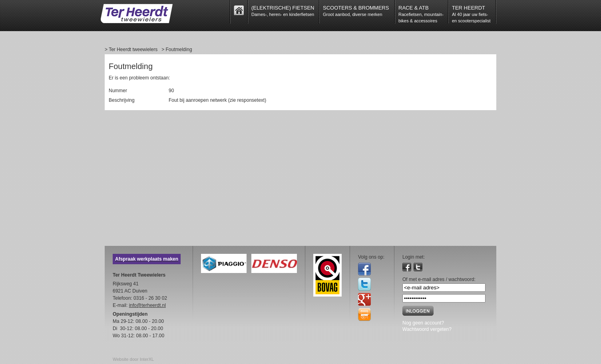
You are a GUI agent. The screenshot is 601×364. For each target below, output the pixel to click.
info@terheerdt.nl (147, 305)
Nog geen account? (423, 323)
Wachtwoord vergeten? (427, 329)
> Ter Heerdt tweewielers (131, 49)
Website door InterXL (133, 359)
